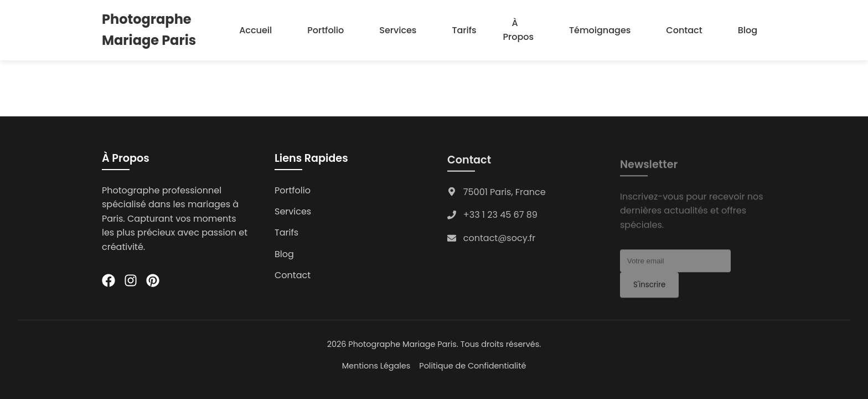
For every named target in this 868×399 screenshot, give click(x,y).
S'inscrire (649, 288)
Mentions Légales (376, 366)
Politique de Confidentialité (472, 366)
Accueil (255, 30)
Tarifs (464, 30)
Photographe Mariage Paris (149, 30)
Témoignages (600, 30)
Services (398, 30)
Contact (684, 30)
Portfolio (325, 30)
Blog (748, 30)
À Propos (518, 30)
